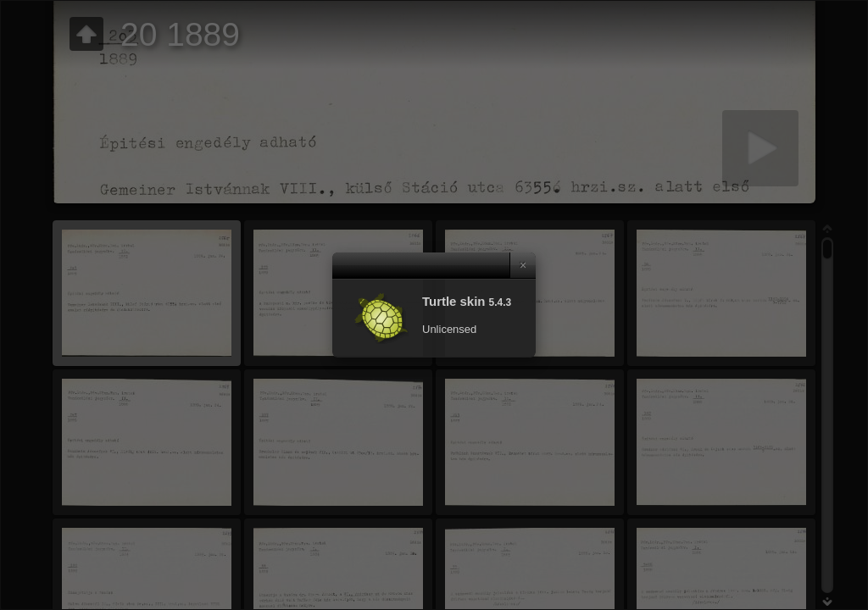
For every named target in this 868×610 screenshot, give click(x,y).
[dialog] (434, 305)
